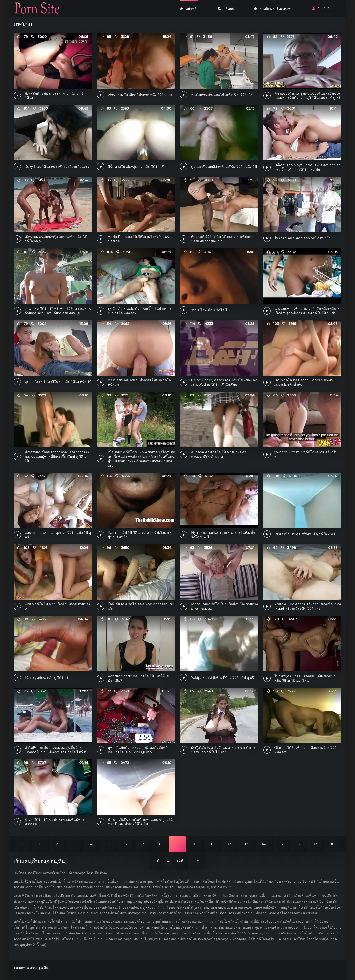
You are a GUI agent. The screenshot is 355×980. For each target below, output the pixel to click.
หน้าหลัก (189, 9)
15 (281, 844)
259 (180, 860)
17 (315, 844)
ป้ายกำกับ (322, 9)
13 (247, 844)
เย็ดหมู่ (226, 9)
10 (195, 844)
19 (157, 860)
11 (212, 844)
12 (229, 844)
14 (264, 844)
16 (298, 844)
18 (332, 844)
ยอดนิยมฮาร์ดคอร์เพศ (273, 9)
